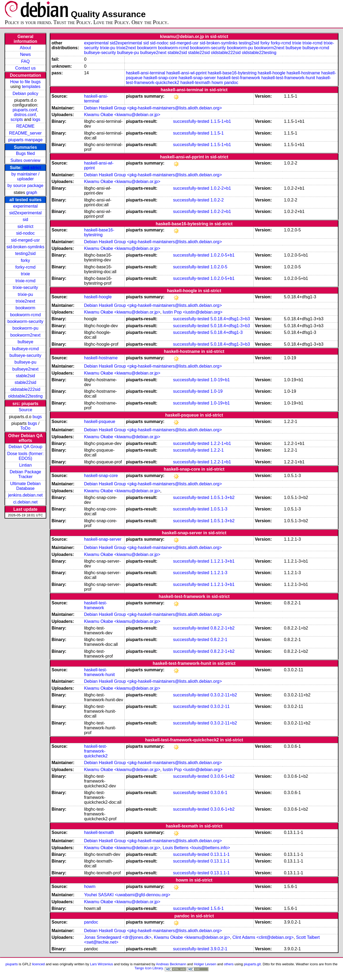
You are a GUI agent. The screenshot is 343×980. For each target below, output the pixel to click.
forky (26, 260)
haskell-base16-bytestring (232, 73)
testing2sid (26, 253)
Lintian (25, 465)
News (25, 54)
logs (36, 119)
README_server (25, 133)
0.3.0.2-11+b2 (224, 695)
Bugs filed (25, 153)
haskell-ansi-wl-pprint (186, 73)
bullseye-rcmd (25, 349)
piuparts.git (252, 964)
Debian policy (25, 94)
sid (25, 220)
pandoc (231, 83)
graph (32, 192)
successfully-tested (191, 121)
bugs (37, 417)
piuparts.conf (25, 110)
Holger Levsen (205, 964)
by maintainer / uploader (26, 176)
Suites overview (25, 160)
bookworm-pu (26, 328)
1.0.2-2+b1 (221, 188)
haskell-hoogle (271, 73)
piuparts (12, 964)
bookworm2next (26, 335)
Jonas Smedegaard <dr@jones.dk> (118, 937)
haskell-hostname (303, 73)
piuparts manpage (25, 140)
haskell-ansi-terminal (146, 73)
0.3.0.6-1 (219, 793)
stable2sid (25, 376)
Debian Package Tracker (25, 474)
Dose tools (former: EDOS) (25, 456)
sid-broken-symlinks (25, 247)
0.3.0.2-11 (220, 706)
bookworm (25, 308)
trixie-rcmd (26, 281)
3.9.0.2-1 (219, 949)
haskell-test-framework (239, 78)
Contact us (25, 68)
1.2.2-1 (217, 450)
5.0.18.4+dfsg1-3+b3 (230, 319)
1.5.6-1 (217, 908)
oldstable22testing (25, 396)
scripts (17, 119)
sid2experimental (26, 213)
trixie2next (26, 301)
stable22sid (26, 382)
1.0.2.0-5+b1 (222, 255)
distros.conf (25, 115)
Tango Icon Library (149, 968)
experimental (25, 206)
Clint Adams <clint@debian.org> (263, 937)
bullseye (26, 342)
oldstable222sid (25, 389)
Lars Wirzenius (102, 964)
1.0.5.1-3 (219, 509)
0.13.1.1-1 (220, 854)
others (229, 964)
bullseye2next (25, 369)
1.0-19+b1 (220, 380)
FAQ (25, 61)
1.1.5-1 (217, 133)
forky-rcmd (25, 267)
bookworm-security (25, 321)
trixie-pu (26, 294)
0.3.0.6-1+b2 (222, 776)
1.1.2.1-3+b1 (222, 561)
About (25, 48)
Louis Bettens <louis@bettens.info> (196, 848)
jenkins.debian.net (25, 495)
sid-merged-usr (25, 240)
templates (31, 87)
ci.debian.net (26, 502)
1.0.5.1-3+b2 (222, 497)
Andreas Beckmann (171, 964)
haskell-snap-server (197, 78)
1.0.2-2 (217, 200)
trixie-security (25, 287)
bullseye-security (25, 355)
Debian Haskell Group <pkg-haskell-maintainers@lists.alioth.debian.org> (153, 108)
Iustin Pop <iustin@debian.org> (193, 312)
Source (26, 410)
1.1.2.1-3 (219, 573)
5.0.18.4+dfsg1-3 (226, 332)
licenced (39, 964)
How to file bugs (25, 82)
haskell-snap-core (161, 78)
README (25, 126)
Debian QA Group (25, 447)
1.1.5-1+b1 (221, 121)
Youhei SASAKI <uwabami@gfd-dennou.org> (127, 895)
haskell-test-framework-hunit (288, 78)
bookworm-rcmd (26, 315)
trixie (25, 274)
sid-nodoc (25, 233)
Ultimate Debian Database (25, 486)
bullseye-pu (25, 362)
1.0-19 (216, 391)
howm (217, 83)
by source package (25, 186)
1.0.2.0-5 (219, 267)
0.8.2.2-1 (219, 640)
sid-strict (32, 168)
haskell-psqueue (100, 422)
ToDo (25, 428)
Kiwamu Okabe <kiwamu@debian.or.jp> (122, 115)
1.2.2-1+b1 (221, 443)
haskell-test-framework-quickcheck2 (96, 751)
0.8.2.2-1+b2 (222, 628)
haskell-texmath (195, 83)
